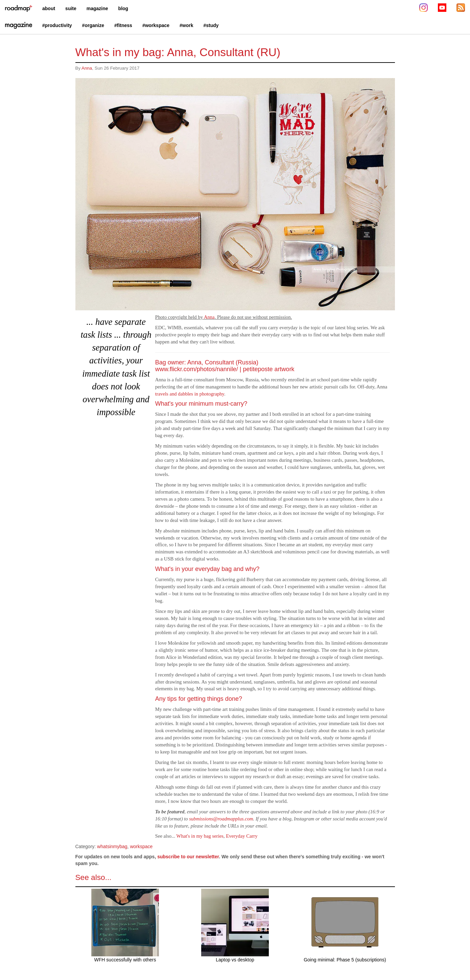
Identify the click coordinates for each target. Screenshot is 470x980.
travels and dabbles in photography (190, 394)
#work (186, 25)
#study (211, 25)
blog (123, 8)
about (49, 8)
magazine (97, 8)
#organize (93, 25)
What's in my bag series (200, 836)
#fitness (123, 25)
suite (71, 8)
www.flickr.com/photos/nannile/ (197, 369)
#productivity (57, 25)
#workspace (156, 25)
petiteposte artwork (269, 369)
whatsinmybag (112, 846)
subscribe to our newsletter (188, 857)
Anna (87, 68)
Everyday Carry (242, 836)
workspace (141, 846)
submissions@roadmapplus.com (221, 819)
